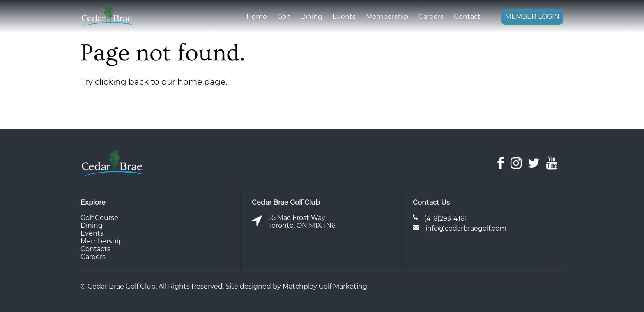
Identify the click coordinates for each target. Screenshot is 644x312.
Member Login (532, 17)
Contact (467, 17)
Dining (311, 17)
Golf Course (99, 218)
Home (257, 17)
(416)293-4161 (446, 218)
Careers (431, 17)
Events (344, 17)
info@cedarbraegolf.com (466, 228)
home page (201, 82)
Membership (387, 17)
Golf (284, 17)
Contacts (95, 249)
